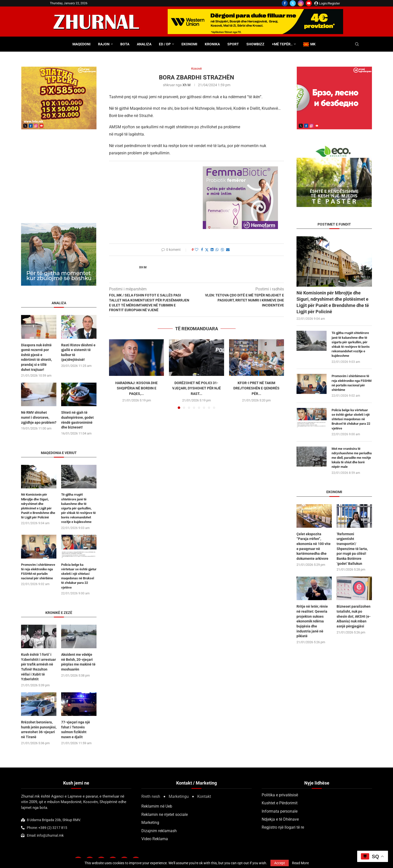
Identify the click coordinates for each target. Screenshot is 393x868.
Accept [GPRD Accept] (280, 863)
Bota (125, 44)
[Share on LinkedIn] (212, 250)
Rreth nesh (151, 796)
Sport (233, 44)
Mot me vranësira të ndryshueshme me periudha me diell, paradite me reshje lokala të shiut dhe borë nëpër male (352, 458)
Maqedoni (81, 44)
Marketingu (179, 796)
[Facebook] (285, 3)
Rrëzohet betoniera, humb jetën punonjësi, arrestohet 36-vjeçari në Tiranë (39, 729)
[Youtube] (309, 3)
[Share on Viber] (222, 250)
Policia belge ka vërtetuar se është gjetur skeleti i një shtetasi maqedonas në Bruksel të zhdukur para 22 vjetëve (351, 419)
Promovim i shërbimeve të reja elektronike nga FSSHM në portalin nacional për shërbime (352, 383)
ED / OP (165, 44)
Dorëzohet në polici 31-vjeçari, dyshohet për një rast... (197, 388)
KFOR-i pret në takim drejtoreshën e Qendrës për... (256, 388)
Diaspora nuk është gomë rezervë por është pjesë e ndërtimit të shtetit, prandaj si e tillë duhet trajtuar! (36, 357)
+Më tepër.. (282, 44)
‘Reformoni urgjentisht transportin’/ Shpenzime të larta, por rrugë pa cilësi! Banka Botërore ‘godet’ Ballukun (352, 549)
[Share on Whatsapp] (217, 250)
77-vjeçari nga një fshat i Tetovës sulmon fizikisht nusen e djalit (76, 729)
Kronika (212, 44)
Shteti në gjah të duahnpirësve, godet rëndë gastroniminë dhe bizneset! (77, 420)
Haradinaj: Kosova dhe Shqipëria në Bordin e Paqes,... (136, 388)
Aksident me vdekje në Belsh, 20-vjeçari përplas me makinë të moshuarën (78, 662)
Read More (300, 863)
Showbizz (255, 44)
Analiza (144, 44)
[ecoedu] (334, 147)
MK (309, 44)
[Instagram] (301, 3)
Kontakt (204, 796)
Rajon (104, 44)
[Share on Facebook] (202, 250)
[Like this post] (197, 250)
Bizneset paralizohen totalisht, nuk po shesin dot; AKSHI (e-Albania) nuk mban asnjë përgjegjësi (354, 616)
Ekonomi (189, 44)
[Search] (357, 44)
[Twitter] (293, 3)
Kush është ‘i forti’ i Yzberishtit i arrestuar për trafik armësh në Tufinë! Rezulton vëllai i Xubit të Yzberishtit (38, 667)
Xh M (186, 85)
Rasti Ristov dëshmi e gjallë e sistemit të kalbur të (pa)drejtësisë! (78, 352)
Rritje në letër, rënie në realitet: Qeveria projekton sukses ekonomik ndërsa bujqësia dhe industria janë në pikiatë (312, 621)
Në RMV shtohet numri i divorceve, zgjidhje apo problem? (39, 417)
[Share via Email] (228, 250)
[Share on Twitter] (207, 250)
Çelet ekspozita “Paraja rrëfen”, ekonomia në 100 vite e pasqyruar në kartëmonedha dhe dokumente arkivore (314, 546)
